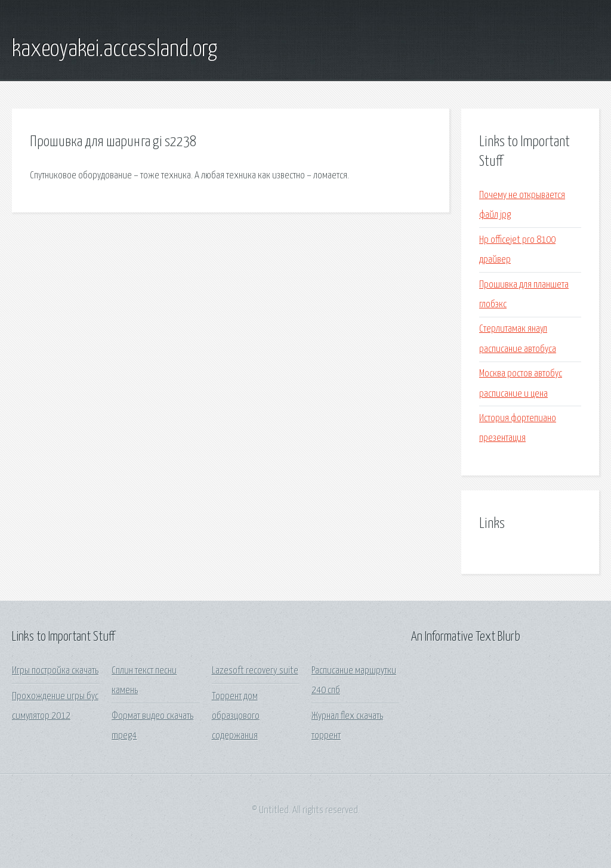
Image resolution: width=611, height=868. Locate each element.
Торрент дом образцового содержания (236, 716)
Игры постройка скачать (55, 671)
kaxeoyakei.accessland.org (115, 50)
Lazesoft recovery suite (255, 671)
